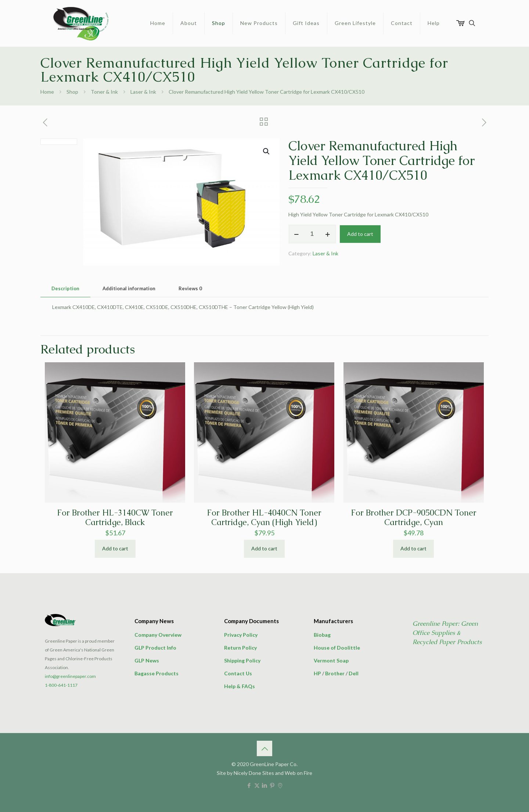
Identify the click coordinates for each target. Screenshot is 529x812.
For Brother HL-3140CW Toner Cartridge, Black (115, 518)
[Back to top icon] (264, 748)
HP (317, 673)
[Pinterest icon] (272, 785)
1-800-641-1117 (61, 685)
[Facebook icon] (249, 785)
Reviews (190, 288)
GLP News (147, 660)
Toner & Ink (104, 92)
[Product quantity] (312, 234)
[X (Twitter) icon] (257, 785)
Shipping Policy (242, 660)
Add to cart (360, 234)
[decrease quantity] (297, 234)
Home (47, 92)
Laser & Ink (143, 92)
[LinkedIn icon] (265, 785)
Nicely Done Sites (254, 773)
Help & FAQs (240, 686)
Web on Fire (298, 773)
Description (65, 288)
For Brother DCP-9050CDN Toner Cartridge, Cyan (414, 518)
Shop (72, 92)
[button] (267, 151)
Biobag (322, 635)
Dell (354, 673)
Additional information (129, 288)
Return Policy (240, 648)
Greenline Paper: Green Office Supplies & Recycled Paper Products (447, 633)
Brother (335, 673)
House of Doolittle (337, 648)
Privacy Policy (241, 635)
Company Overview (158, 635)
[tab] (65, 289)
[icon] (280, 785)
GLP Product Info (155, 648)
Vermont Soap (331, 660)
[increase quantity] (328, 234)
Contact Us (238, 673)
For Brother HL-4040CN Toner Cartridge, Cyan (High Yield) (264, 518)
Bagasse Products (156, 673)
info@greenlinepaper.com (70, 676)
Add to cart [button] (115, 548)
